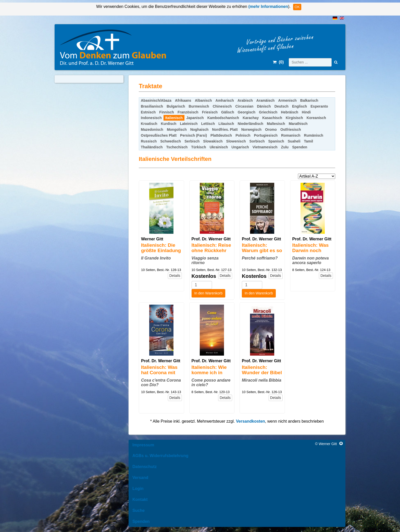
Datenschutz (145, 467)
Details (175, 276)
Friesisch (210, 112)
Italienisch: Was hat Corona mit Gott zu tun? (159, 373)
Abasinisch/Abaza (156, 100)
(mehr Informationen (268, 7)
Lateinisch (189, 124)
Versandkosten (251, 421)
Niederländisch (251, 124)
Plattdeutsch (221, 135)
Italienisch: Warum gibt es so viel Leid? (262, 250)
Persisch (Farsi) (193, 135)
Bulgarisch (176, 106)
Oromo (271, 129)
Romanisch (291, 135)
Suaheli (294, 141)
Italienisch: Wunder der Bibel (262, 370)
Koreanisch (316, 118)
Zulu (285, 147)
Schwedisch (171, 141)
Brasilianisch (152, 106)
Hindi (306, 112)
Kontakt (140, 499)
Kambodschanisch (223, 118)
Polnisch (243, 135)
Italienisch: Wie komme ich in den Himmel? (209, 373)
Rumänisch (314, 135)
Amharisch (225, 100)
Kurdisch (169, 124)
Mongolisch (177, 129)
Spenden (300, 147)
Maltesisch (276, 124)
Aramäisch (266, 100)
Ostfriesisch (291, 129)
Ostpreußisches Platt (159, 135)
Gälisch (228, 112)
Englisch (299, 106)
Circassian (244, 106)
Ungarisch (240, 147)
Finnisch (167, 112)
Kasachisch (272, 118)
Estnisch (148, 112)
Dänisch (264, 106)
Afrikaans (183, 100)
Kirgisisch (294, 118)
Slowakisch (213, 141)
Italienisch (174, 118)
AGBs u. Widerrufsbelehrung (160, 456)
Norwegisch (251, 129)
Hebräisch (290, 112)
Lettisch (208, 124)
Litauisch (226, 124)
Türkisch (198, 147)
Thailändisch (152, 147)
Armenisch (287, 100)
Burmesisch (199, 106)
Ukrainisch (219, 147)
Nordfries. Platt (225, 129)
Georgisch (247, 112)
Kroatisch (149, 124)
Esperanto (319, 106)
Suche (139, 510)
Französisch (188, 112)
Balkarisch (309, 100)
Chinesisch (222, 106)
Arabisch (245, 100)
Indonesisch (151, 118)
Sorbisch (257, 141)
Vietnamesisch (265, 147)
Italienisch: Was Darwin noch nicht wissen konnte (311, 253)
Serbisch (192, 141)
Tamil (309, 141)
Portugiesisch (266, 135)
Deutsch (282, 106)
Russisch (149, 141)
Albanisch (203, 100)
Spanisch (276, 141)
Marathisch (298, 124)
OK (297, 7)
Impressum (143, 445)
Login (138, 489)
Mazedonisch (152, 129)
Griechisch (268, 112)
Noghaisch (199, 129)
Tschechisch (177, 147)
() (278, 62)
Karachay (251, 118)
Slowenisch (236, 141)
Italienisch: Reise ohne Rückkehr (211, 248)
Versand (140, 478)
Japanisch (195, 118)
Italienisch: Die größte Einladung (161, 248)
